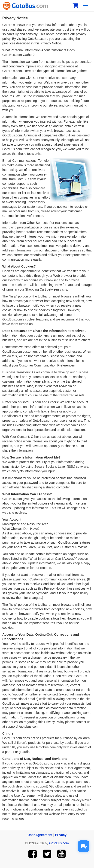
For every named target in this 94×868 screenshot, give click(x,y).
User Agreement (40, 835)
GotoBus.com (59, 843)
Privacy (61, 835)
